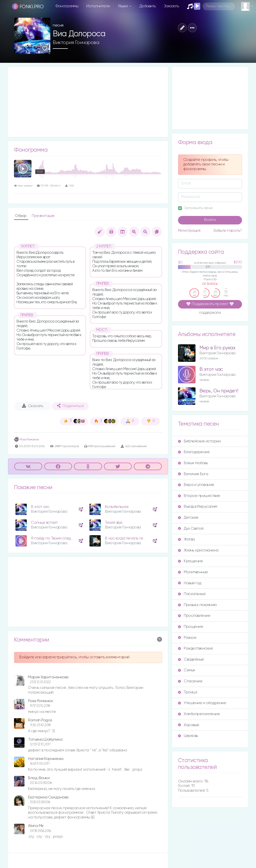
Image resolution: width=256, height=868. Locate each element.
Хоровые (189, 725)
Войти (210, 220)
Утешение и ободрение (202, 703)
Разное (187, 638)
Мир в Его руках (217, 348)
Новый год (190, 583)
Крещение (190, 561)
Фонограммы (67, 6)
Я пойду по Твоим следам (53, 538)
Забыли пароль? (227, 231)
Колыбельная (117, 507)
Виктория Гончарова (76, 43)
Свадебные (191, 659)
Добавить (148, 6)
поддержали (210, 313)
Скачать (33, 406)
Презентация (43, 216)
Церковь (188, 736)
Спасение (190, 681)
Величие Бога (193, 474)
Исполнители (98, 6)
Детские (188, 518)
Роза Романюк (26, 440)
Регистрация (189, 231)
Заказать (171, 6)
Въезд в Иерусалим (198, 507)
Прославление (194, 616)
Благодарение (194, 452)
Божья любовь (193, 463)
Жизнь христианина (198, 550)
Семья (186, 670)
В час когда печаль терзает (129, 538)
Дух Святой (191, 529)
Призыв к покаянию (197, 605)
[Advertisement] (88, 102)
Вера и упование (196, 485)
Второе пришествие (199, 496)
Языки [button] (123, 6)
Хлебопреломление (199, 714)
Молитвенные (193, 572)
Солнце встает (44, 523)
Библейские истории (199, 441)
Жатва (186, 539)
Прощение (190, 627)
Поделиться (70, 406)
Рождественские (195, 648)
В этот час (40, 507)
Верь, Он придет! (219, 391)
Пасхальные (192, 594)
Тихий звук (114, 523)
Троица (187, 692)
